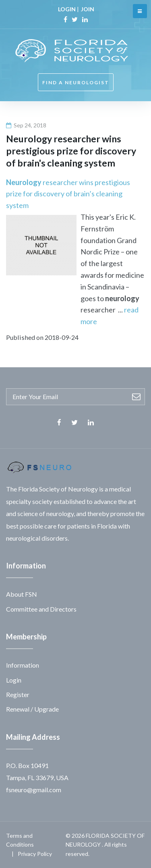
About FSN (22, 594)
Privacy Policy (35, 854)
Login (14, 680)
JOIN (88, 9)
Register (18, 694)
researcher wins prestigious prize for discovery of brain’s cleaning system (68, 194)
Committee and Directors (41, 609)
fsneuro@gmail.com (34, 790)
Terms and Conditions (20, 840)
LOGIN (67, 9)
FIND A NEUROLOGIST (76, 82)
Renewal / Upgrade (32, 709)
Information (23, 665)
